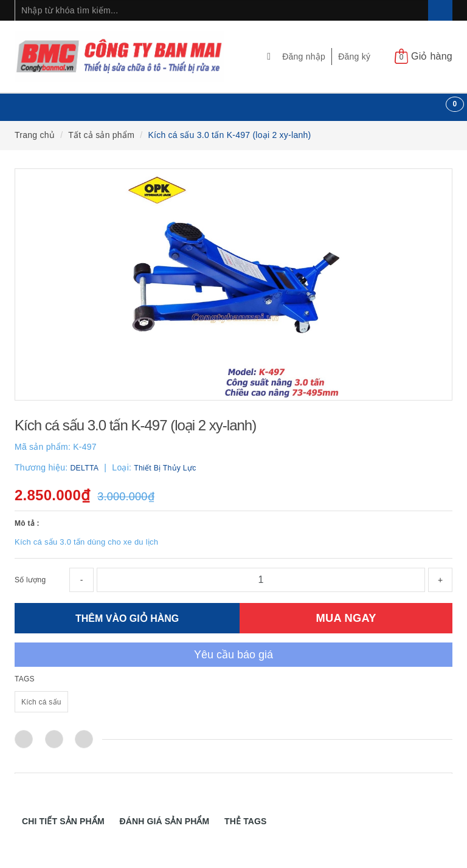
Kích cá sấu (41, 702)
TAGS (25, 679)
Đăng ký (354, 57)
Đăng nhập (304, 57)
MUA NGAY (346, 618)
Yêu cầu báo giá (233, 655)
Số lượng (30, 580)
